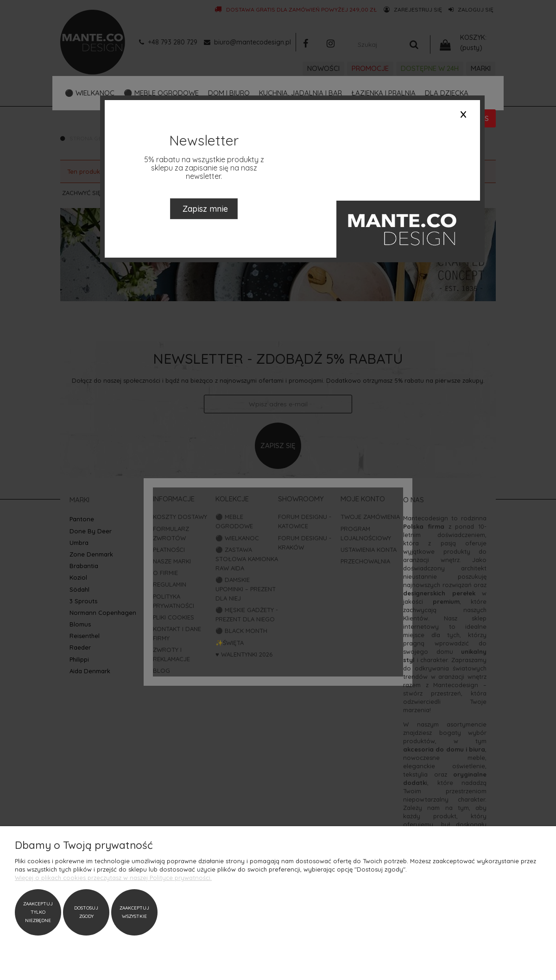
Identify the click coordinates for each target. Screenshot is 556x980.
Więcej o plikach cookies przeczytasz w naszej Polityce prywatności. (113, 878)
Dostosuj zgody (86, 912)
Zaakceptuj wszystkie (134, 912)
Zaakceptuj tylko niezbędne (38, 912)
